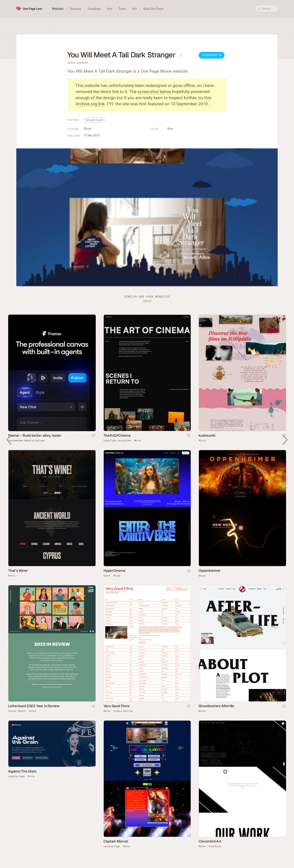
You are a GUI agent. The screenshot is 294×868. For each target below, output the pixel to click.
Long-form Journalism (117, 441)
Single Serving (123, 711)
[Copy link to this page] (181, 55)
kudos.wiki (207, 435)
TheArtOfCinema (117, 435)
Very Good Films (116, 706)
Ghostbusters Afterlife (216, 706)
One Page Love (32, 9)
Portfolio (215, 846)
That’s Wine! (18, 571)
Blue (170, 129)
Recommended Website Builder (27, 441)
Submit (147, 301)
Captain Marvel (116, 841)
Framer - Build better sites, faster (35, 435)
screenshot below (154, 92)
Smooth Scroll (94, 120)
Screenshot (212, 55)
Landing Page (16, 776)
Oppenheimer (210, 571)
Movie (87, 129)
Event (107, 576)
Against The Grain (22, 771)
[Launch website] (189, 436)
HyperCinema (114, 571)
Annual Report (17, 711)
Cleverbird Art (210, 841)
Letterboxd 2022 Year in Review (34, 706)
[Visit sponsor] (94, 436)
